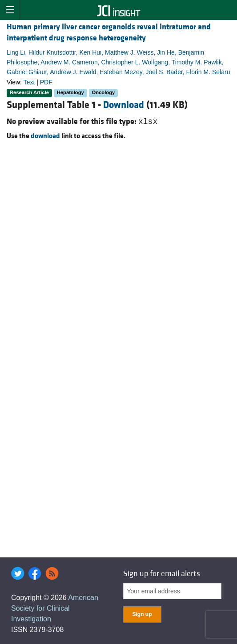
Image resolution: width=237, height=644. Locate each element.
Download (124, 105)
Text (29, 82)
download (45, 136)
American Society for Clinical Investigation (55, 608)
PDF (46, 82)
